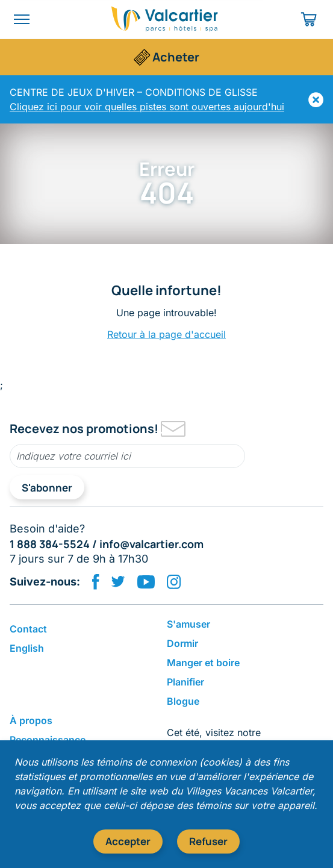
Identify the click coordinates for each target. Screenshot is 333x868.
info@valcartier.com (151, 544)
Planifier (185, 682)
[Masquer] (316, 100)
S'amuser (188, 624)
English (27, 648)
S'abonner (47, 488)
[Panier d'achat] (310, 19)
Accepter (128, 841)
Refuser (208, 841)
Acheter (176, 57)
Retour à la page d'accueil (166, 334)
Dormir (182, 643)
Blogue (183, 701)
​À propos (31, 720)
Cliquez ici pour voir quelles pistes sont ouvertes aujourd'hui (147, 107)
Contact (28, 629)
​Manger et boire (203, 663)
